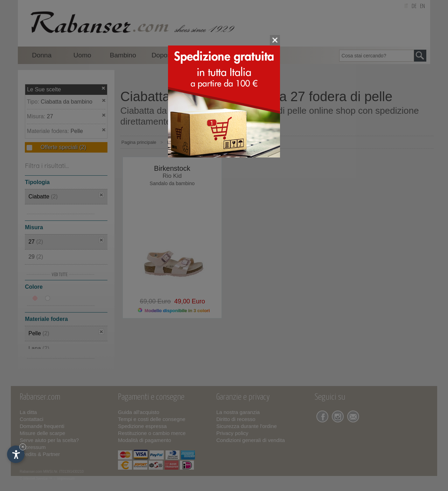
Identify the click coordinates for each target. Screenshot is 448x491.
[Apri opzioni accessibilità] (16, 454)
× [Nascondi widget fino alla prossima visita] (23, 447)
